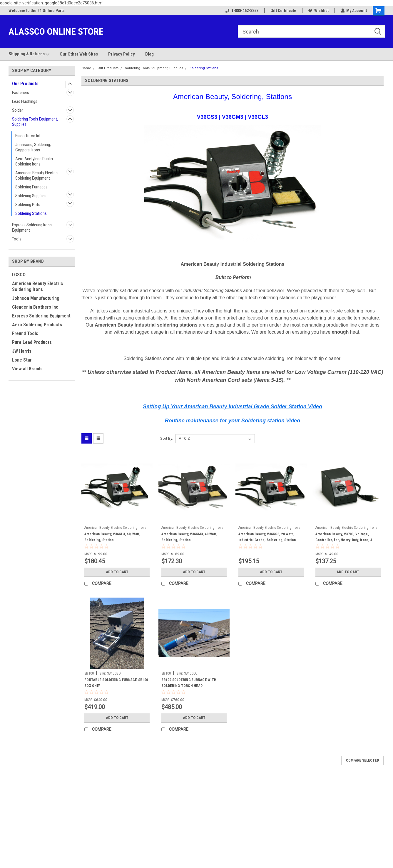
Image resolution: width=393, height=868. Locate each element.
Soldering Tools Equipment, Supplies (35, 122)
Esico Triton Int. (28, 136)
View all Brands (27, 369)
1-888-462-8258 (242, 11)
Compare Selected (362, 760)
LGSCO (19, 275)
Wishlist (318, 11)
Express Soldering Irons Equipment (32, 228)
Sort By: (167, 438)
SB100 (89, 673)
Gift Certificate (283, 11)
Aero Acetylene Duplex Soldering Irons (35, 161)
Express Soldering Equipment (41, 316)
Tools (17, 239)
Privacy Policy (122, 54)
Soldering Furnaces (31, 187)
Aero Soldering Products (37, 325)
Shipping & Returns (29, 54)
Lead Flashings (25, 101)
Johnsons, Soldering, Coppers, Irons (33, 147)
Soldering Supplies (31, 196)
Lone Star (22, 360)
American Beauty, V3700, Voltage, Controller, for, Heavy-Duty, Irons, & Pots (344, 540)
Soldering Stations (31, 213)
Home (86, 68)
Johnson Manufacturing (36, 298)
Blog (149, 54)
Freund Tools (25, 333)
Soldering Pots (28, 205)
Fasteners (21, 93)
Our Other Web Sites (79, 54)
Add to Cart (117, 572)
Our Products (25, 84)
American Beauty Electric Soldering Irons (37, 286)
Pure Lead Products (32, 342)
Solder (17, 110)
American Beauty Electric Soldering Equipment (36, 175)
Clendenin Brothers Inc (35, 307)
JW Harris (22, 351)
